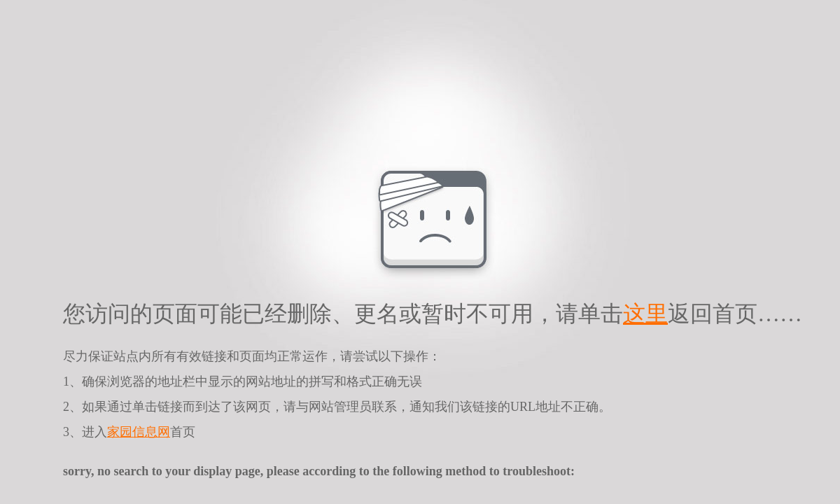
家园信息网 (139, 432)
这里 (645, 314)
